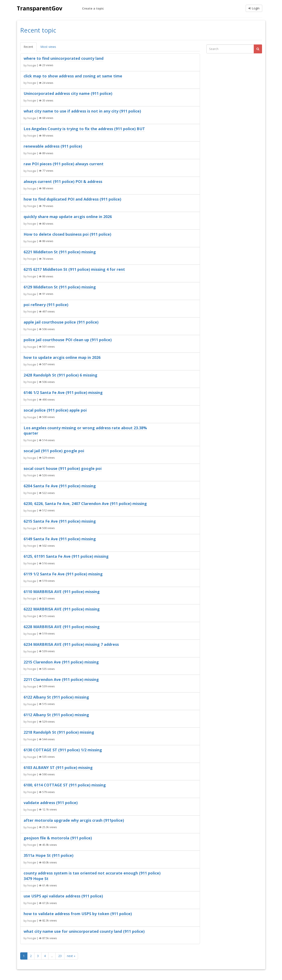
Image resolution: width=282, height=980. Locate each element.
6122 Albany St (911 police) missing (56, 697)
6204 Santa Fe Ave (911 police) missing (60, 486)
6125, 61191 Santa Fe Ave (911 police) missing (66, 556)
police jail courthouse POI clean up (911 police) (68, 340)
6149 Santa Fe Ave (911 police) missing (60, 539)
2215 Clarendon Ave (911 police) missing (61, 662)
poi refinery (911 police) (46, 305)
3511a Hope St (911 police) (48, 855)
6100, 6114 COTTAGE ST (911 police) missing (65, 785)
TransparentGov (42, 8)
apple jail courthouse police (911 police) (61, 322)
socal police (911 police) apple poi (55, 410)
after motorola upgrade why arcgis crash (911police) (74, 820)
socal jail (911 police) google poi (54, 451)
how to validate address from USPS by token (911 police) (78, 914)
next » (71, 956)
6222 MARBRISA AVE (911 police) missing (62, 609)
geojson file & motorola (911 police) (58, 838)
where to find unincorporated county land (64, 58)
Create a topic (93, 8)
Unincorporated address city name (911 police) (68, 93)
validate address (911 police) (51, 803)
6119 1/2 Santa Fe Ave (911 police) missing (63, 574)
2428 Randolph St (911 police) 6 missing (60, 375)
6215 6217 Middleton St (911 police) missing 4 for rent (74, 269)
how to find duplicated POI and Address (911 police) (72, 199)
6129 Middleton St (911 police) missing (60, 287)
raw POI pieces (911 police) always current (64, 164)
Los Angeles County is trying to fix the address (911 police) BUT (84, 129)
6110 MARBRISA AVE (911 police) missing (62, 592)
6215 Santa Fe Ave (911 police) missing (60, 521)
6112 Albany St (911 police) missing (56, 715)
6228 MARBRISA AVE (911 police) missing (62, 627)
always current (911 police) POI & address (63, 181)
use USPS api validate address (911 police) (63, 896)
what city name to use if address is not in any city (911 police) (82, 111)
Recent (28, 47)
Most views (48, 47)
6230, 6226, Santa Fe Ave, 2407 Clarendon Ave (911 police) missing (85, 504)
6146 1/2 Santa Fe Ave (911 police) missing (63, 392)
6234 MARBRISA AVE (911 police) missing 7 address (71, 644)
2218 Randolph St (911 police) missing (59, 732)
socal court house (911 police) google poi (63, 468)
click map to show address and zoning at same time (73, 76)
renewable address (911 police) (53, 146)
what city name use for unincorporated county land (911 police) (84, 931)
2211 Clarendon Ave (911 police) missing (61, 679)
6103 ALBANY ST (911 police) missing (58, 767)
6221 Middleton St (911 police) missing (60, 252)
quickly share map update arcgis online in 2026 (68, 217)
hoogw (32, 65)
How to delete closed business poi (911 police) (67, 234)
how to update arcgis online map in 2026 (62, 357)
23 (60, 956)
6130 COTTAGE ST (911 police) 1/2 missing (63, 750)
